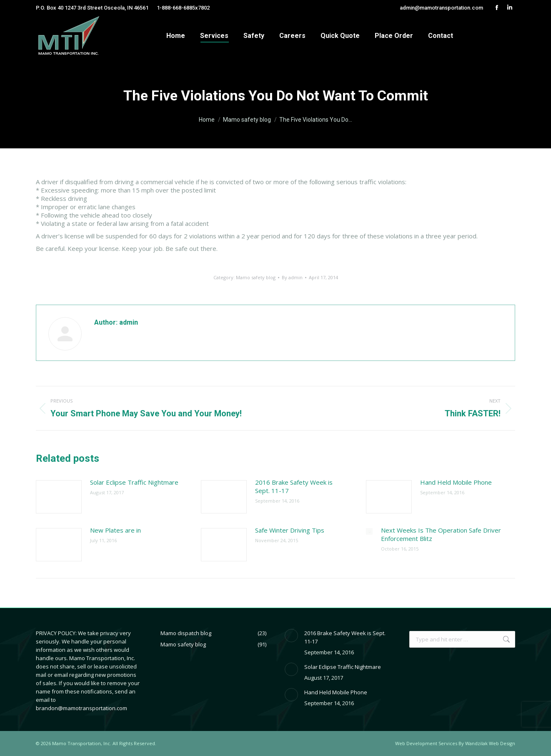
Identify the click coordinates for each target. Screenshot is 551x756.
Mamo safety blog (256, 277)
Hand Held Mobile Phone (456, 482)
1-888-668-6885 (176, 8)
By (292, 277)
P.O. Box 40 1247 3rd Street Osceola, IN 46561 (92, 8)
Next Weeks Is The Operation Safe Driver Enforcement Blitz (441, 534)
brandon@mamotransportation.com (81, 708)
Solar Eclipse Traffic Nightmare (134, 482)
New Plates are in (115, 530)
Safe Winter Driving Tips (290, 530)
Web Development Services (426, 743)
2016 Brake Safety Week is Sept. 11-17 (294, 486)
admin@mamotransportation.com (441, 8)
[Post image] (59, 497)
